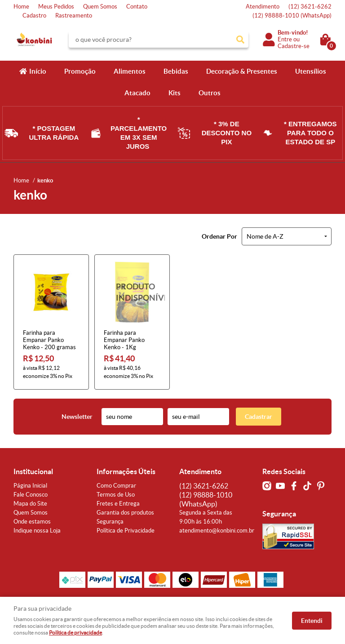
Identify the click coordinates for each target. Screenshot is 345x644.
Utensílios (311, 71)
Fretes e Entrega (118, 504)
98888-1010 (292, 16)
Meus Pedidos (56, 7)
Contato (137, 7)
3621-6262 (310, 7)
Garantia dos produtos (125, 513)
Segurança (110, 522)
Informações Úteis (126, 471)
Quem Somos (100, 7)
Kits (175, 93)
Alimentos (130, 71)
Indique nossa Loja (37, 531)
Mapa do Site (30, 504)
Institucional (33, 471)
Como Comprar (116, 486)
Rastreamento (74, 16)
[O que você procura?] (240, 40)
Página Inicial (30, 486)
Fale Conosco (31, 495)
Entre (285, 39)
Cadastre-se (294, 46)
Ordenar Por (219, 236)
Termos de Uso (116, 495)
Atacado (137, 93)
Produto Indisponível (132, 292)
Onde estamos (32, 522)
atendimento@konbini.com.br (217, 531)
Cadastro (34, 16)
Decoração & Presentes (242, 71)
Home (21, 7)
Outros (210, 93)
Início (38, 71)
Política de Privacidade (126, 531)
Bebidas (176, 71)
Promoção (80, 71)
